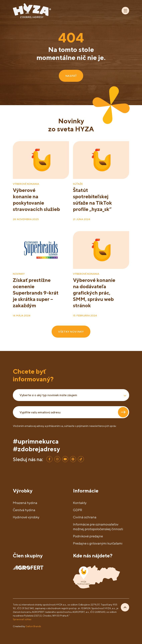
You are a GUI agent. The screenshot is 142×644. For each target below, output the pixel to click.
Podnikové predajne (88, 536)
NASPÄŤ (71, 76)
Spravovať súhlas (22, 619)
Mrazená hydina (25, 503)
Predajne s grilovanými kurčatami (98, 543)
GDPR (78, 510)
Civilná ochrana (85, 517)
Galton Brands (33, 626)
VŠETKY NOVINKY (71, 332)
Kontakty (80, 503)
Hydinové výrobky (26, 517)
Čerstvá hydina (24, 510)
